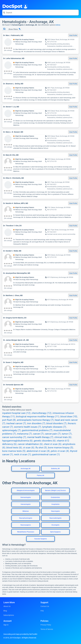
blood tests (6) (14, 448)
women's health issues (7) (28, 427)
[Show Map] (4, 29)
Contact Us (45, 606)
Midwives (26, 511)
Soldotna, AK (55, 469)
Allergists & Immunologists (26, 490)
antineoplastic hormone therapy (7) (35, 420)
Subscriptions (9, 615)
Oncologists (55, 525)
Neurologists (55, 511)
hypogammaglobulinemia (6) (17, 441)
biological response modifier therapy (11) (38, 417)
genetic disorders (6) (45, 441)
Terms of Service (47, 629)
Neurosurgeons (26, 525)
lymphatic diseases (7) (54, 427)
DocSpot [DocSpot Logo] (14, 6)
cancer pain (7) (53, 434)
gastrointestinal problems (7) (37, 430)
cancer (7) (38, 434)
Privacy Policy (46, 625)
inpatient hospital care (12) (16, 413)
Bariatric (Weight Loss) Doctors (55, 490)
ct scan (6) (29, 448)
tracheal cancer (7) (16, 423)
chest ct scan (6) (53, 444)
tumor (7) (67, 434)
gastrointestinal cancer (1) (46, 455)
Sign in (6, 625)
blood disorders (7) (57, 423)
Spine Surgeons (55, 532)
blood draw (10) (69, 417)
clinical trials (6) (63, 437)
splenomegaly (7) (11, 430)
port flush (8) (9, 420)
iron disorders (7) (36, 423)
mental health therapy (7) (40, 437)
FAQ (42, 611)
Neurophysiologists (26, 518)
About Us (7, 606)
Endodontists (55, 497)
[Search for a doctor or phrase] (40, 13)
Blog (5, 611)
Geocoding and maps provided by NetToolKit (20, 634)
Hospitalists (55, 504)
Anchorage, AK (26, 469)
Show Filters (14, 29)
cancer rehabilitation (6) (30, 444)
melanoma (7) (24, 434)
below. (58, 25)
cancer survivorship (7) (14, 437)
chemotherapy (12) (42, 413)
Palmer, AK (41, 475)
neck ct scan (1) (23, 455)
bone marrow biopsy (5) (61, 448)
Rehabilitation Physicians (26, 532)
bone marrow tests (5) (14, 451)
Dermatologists (26, 497)
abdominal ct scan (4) (38, 451)
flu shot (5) (41, 448)
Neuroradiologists (55, 518)
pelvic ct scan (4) (60, 451)
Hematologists (26, 504)
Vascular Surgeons (40, 539)
